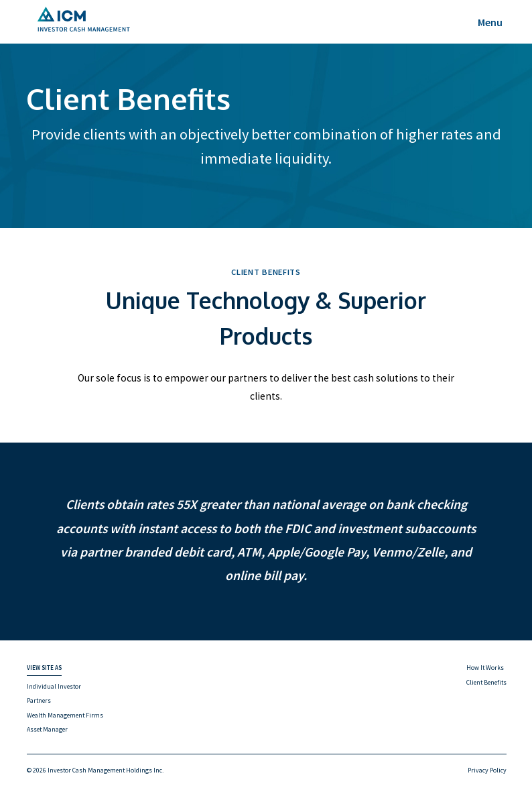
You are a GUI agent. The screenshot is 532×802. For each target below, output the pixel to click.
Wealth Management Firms (65, 715)
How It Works (485, 668)
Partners (39, 700)
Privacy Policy (487, 770)
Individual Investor (54, 686)
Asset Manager (47, 729)
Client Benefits (486, 682)
